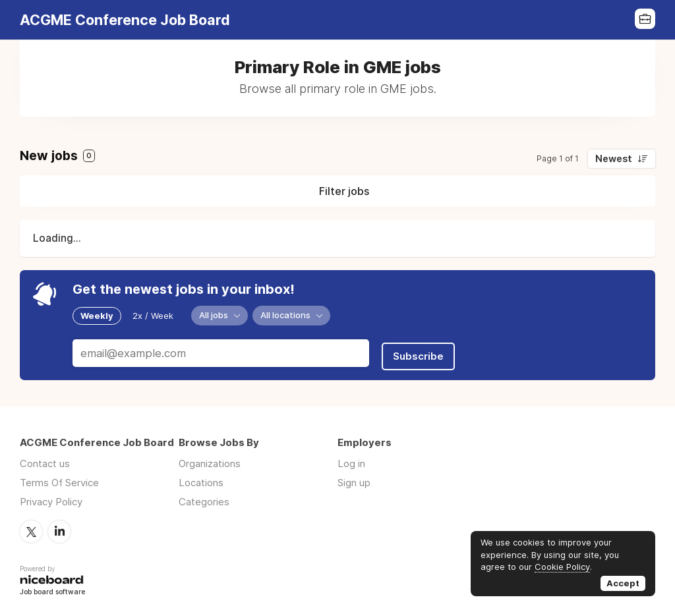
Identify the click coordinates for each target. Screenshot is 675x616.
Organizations (210, 458)
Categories (204, 496)
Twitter (31, 526)
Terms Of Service (59, 477)
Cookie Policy (562, 567)
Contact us (45, 458)
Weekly (97, 315)
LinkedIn (59, 526)
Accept (623, 583)
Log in (351, 458)
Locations (201, 477)
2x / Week (153, 315)
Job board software (52, 586)
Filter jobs (344, 191)
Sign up (354, 477)
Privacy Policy (51, 496)
